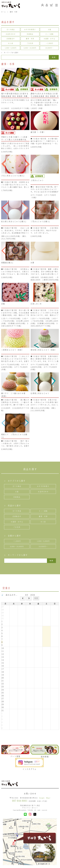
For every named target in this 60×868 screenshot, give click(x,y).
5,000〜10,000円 (30, 48)
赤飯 (3, 304)
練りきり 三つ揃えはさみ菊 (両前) (13, 395)
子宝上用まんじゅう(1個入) (13, 176)
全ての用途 (17, 511)
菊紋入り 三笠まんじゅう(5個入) (14, 436)
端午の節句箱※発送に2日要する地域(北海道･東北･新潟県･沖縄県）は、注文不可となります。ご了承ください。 (15, 95)
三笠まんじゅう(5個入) (40, 221)
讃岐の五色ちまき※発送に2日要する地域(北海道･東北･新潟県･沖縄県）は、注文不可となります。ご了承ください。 (45, 95)
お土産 (11, 43)
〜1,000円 (49, 43)
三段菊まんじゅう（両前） (12, 350)
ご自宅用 (30, 43)
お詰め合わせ (11, 34)
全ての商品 (11, 29)
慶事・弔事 (30, 39)
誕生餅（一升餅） (38, 132)
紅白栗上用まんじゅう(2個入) (14, 221)
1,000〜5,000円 (11, 48)
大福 (49, 29)
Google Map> (45, 798)
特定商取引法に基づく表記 (30, 805)
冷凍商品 (30, 34)
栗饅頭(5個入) (7, 263)
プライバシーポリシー (30, 808)
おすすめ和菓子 (30, 29)
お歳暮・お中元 (49, 39)
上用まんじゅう (37, 180)
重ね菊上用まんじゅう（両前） (44, 350)
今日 (36, 598)
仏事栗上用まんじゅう (40, 393)
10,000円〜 (49, 48)
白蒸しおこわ (36, 304)
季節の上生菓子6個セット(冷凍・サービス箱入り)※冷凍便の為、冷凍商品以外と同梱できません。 (15, 138)
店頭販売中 (11, 39)
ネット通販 (49, 34)
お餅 (32, 263)
